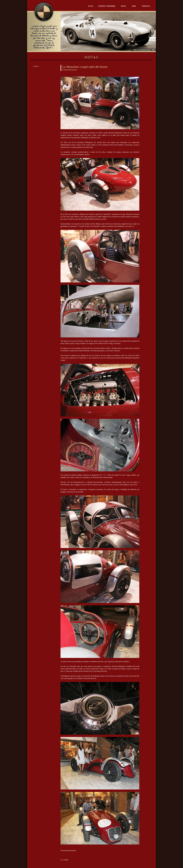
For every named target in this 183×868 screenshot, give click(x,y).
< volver (35, 66)
